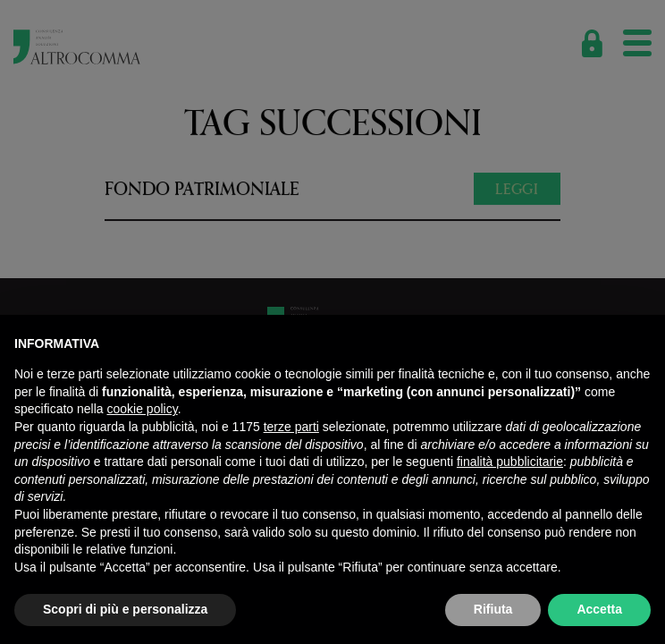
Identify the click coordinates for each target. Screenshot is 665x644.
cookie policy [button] (143, 409)
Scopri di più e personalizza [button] (125, 609)
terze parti (291, 427)
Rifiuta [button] (493, 609)
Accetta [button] (599, 609)
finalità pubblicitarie (510, 462)
